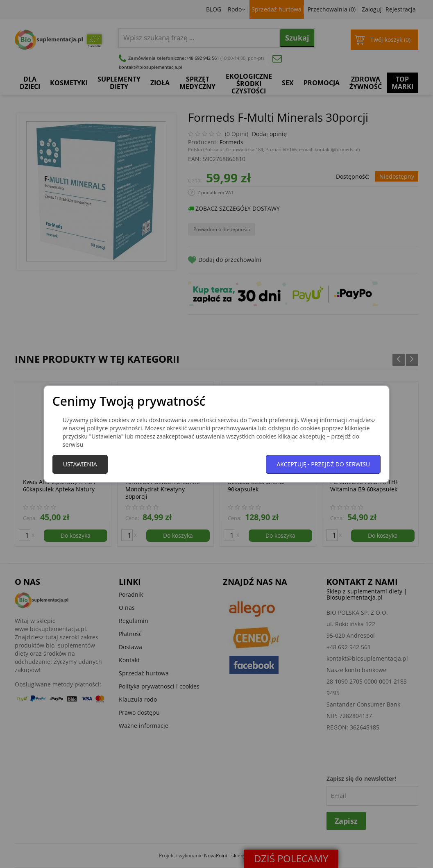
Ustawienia (80, 464)
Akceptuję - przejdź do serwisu (323, 464)
